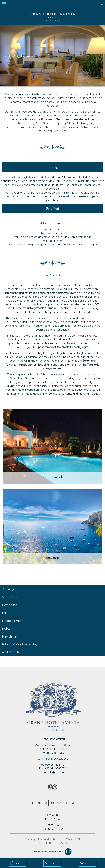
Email (50, 863)
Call (84, 863)
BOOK (15, 863)
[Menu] (4, 4)
